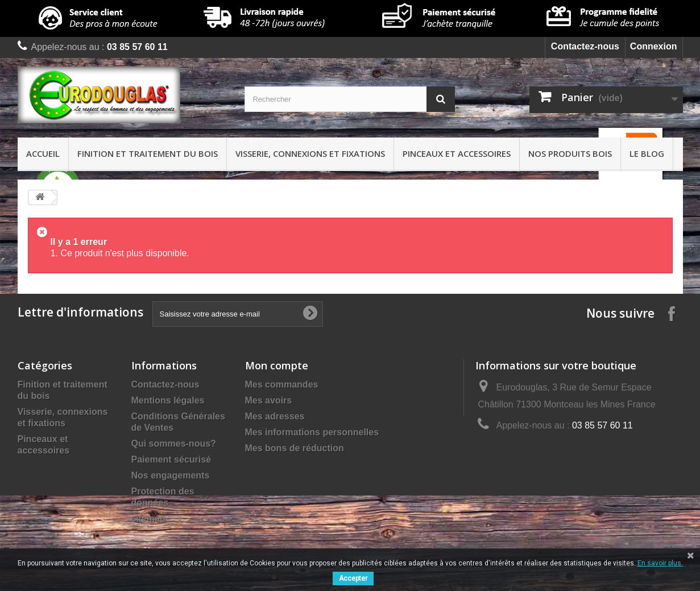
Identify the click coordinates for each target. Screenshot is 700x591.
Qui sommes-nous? (174, 444)
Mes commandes (282, 384)
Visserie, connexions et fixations (310, 153)
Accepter (353, 578)
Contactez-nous (585, 46)
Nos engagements (171, 475)
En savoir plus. (660, 563)
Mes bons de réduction (295, 448)
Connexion (654, 46)
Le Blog (647, 153)
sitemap (148, 519)
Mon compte (277, 365)
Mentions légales (168, 400)
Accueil (43, 153)
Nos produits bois (570, 153)
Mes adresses (275, 416)
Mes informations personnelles (312, 432)
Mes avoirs (269, 400)
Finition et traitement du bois (148, 153)
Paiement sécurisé (171, 459)
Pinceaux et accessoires (457, 153)
